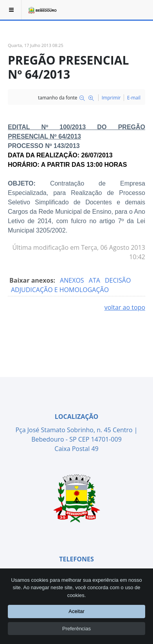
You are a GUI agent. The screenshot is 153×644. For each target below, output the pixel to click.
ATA (95, 280)
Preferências (76, 628)
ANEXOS (73, 280)
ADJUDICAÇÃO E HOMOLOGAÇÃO (60, 290)
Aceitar (76, 611)
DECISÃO (118, 280)
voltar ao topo (125, 307)
